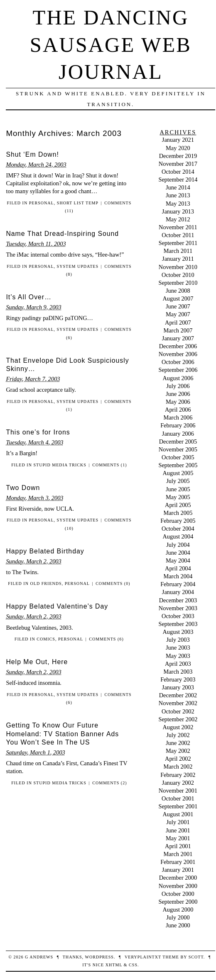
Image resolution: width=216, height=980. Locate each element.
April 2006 (178, 410)
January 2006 (178, 434)
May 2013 (178, 204)
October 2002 (178, 711)
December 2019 (178, 156)
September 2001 (178, 806)
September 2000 (178, 902)
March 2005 (178, 513)
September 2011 (178, 243)
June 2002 (178, 743)
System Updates (78, 266)
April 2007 (178, 323)
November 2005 (178, 449)
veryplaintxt (143, 957)
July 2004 (178, 545)
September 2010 (178, 283)
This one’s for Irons (38, 432)
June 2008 (178, 291)
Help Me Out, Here (37, 662)
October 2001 (178, 798)
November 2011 (178, 227)
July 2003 (178, 640)
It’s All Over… (29, 297)
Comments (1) (109, 465)
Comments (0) (113, 583)
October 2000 (178, 894)
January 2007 (178, 338)
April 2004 (178, 568)
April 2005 (178, 505)
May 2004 (178, 560)
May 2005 (178, 497)
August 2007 (178, 298)
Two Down (23, 488)
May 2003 (178, 656)
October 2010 (178, 275)
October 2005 (178, 457)
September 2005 (178, 465)
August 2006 (178, 378)
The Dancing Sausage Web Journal (111, 45)
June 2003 (178, 648)
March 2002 (178, 767)
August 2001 (178, 814)
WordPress (99, 957)
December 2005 (178, 441)
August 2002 (178, 727)
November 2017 (178, 164)
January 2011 (178, 259)
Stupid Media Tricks (60, 465)
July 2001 (178, 822)
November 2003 (178, 608)
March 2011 (178, 251)
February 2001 (178, 862)
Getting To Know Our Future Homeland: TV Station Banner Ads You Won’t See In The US (62, 734)
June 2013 (178, 195)
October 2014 (178, 172)
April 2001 (178, 846)
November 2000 (178, 886)
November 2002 (178, 703)
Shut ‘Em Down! (32, 154)
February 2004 (178, 584)
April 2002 (178, 759)
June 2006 (178, 394)
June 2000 (178, 925)
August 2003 (178, 632)
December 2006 (178, 346)
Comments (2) (109, 783)
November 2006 (178, 354)
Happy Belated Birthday (45, 551)
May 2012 (178, 219)
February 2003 (178, 679)
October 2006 (178, 362)
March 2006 (178, 417)
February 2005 (178, 521)
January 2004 (178, 592)
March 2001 (178, 854)
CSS (133, 965)
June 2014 (178, 187)
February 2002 (178, 775)
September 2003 (178, 624)
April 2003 (178, 664)
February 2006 (178, 425)
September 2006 (178, 370)
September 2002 (178, 719)
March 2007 (178, 330)
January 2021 (178, 140)
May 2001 (178, 838)
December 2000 (178, 878)
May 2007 (178, 314)
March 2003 (178, 672)
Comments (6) (106, 639)
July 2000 (178, 917)
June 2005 (178, 489)
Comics (46, 639)
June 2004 (178, 553)
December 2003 (178, 600)
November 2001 (178, 791)
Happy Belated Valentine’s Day (57, 606)
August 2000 (178, 910)
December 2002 (178, 695)
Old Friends (46, 583)
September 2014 (178, 180)
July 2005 (178, 481)
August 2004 (178, 536)
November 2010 (178, 267)
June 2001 (178, 830)
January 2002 (178, 783)
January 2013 (178, 211)
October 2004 (178, 529)
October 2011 (178, 235)
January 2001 (178, 870)
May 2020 (178, 148)
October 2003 (178, 616)
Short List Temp (78, 203)
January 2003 (178, 687)
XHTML (114, 965)
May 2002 (178, 751)
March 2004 (178, 576)
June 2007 (178, 306)
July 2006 (178, 386)
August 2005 (178, 473)
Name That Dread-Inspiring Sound (62, 234)
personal (42, 203)
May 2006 (178, 402)
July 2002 (178, 735)
